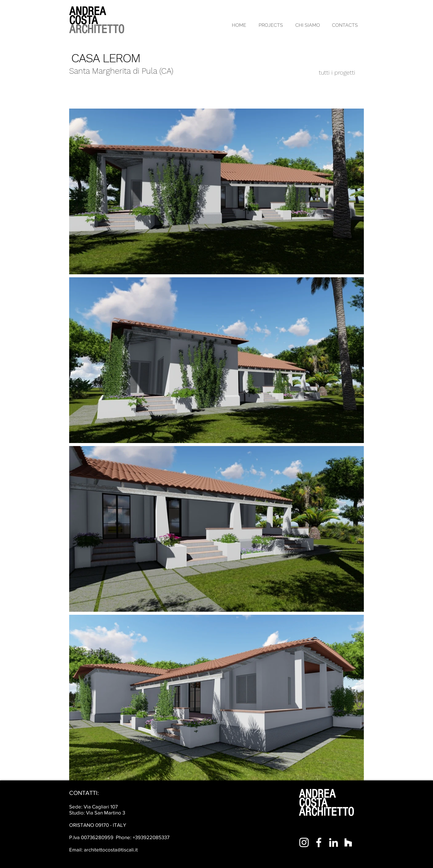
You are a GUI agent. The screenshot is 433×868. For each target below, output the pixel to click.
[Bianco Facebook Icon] (319, 842)
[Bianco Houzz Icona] (348, 842)
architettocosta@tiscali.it (111, 850)
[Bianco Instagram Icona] (304, 842)
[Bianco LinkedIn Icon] (333, 842)
